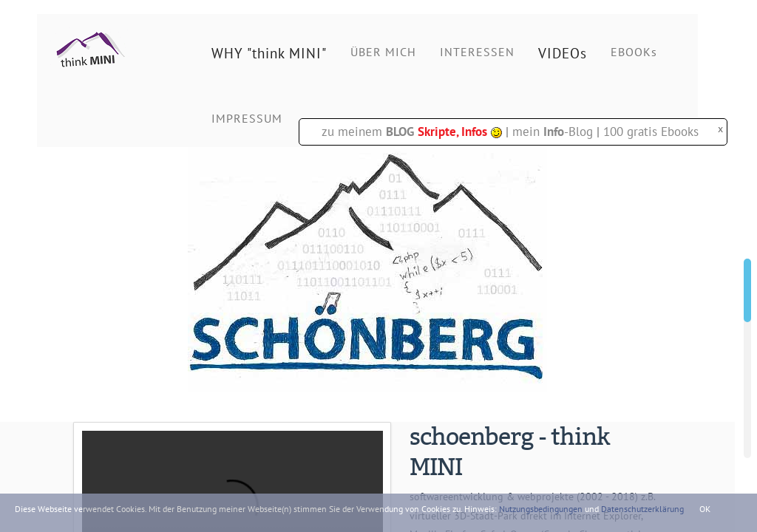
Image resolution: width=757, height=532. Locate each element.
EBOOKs (634, 52)
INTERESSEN (477, 52)
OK (705, 509)
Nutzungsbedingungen (541, 509)
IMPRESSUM (247, 118)
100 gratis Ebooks (651, 132)
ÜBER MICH (383, 52)
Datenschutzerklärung (642, 509)
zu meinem (412, 132)
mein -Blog (553, 132)
